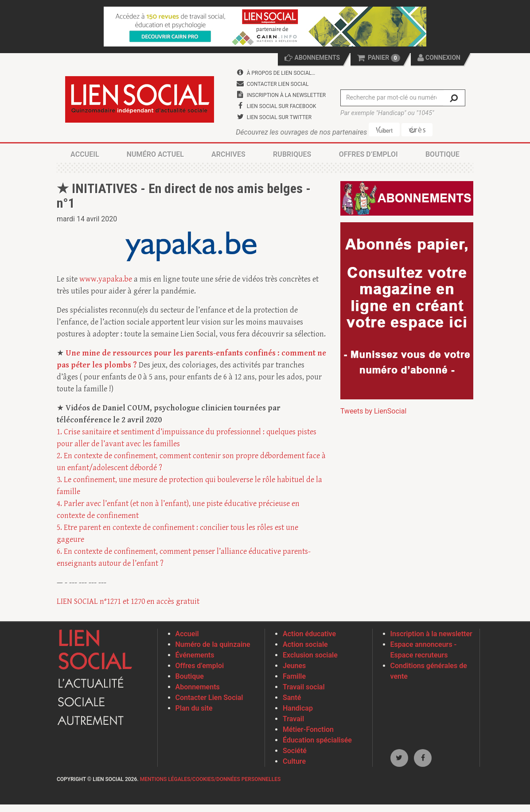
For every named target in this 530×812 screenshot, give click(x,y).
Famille (294, 677)
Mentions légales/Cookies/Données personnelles (210, 780)
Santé (292, 698)
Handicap (298, 709)
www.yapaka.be (106, 280)
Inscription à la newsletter (431, 635)
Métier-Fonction (308, 730)
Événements (195, 656)
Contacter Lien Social (209, 698)
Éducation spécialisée (317, 741)
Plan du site (194, 709)
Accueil (85, 155)
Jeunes (294, 667)
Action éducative (309, 635)
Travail (293, 720)
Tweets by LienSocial (373, 412)
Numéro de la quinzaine (213, 645)
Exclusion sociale (310, 656)
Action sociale (305, 645)
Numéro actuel (155, 155)
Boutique (442, 155)
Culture (294, 762)
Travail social (304, 688)
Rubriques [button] (292, 155)
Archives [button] (228, 155)
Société (295, 752)
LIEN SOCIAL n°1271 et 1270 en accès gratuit (128, 602)
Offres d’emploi (368, 155)
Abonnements (198, 688)
